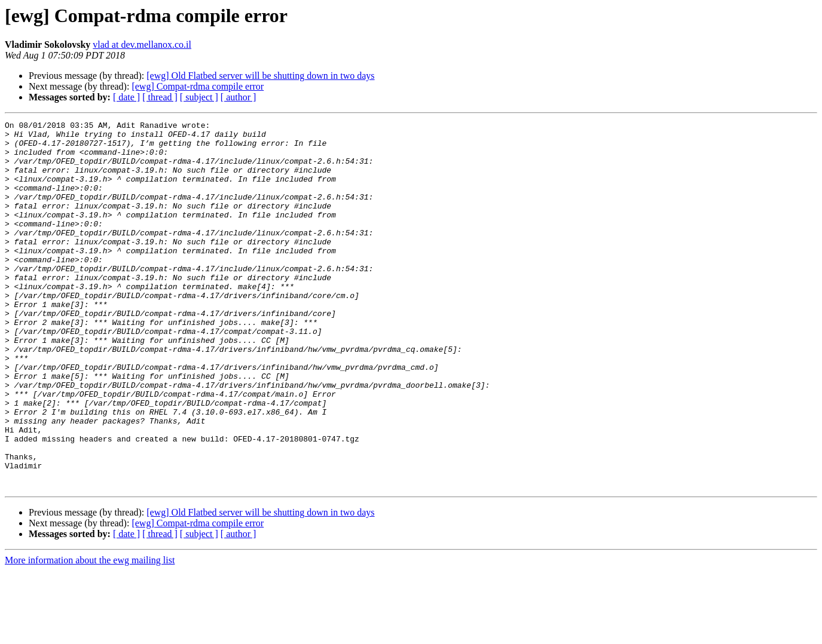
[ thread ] (160, 97)
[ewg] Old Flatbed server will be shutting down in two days (260, 76)
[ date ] (126, 97)
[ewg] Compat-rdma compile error (198, 86)
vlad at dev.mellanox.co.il (142, 45)
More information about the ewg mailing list (90, 634)
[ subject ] (199, 97)
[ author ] (239, 97)
